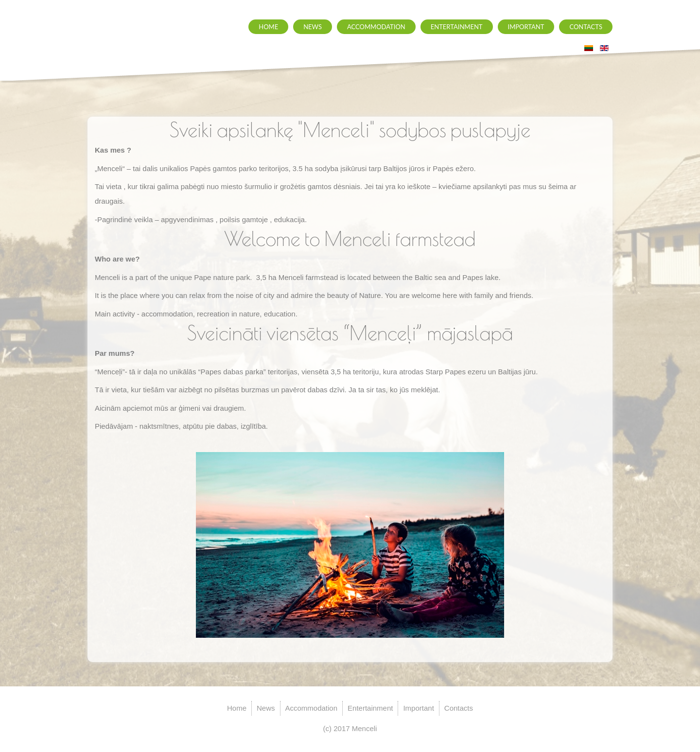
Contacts (586, 27)
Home (268, 27)
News (313, 27)
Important (526, 27)
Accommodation (376, 27)
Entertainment (457, 27)
